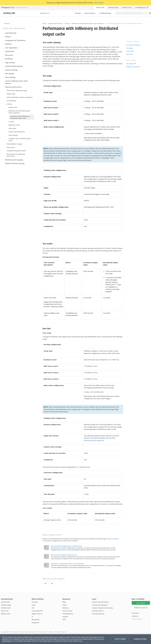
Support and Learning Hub (100, 602)
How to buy (135, 613)
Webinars (66, 608)
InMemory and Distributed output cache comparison (88, 23)
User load (129, 54)
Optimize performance (55, 23)
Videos (65, 605)
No (52, 583)
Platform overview (133, 67)
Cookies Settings (140, 639)
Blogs (64, 602)
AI (32, 617)
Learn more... (99, 3)
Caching (67, 23)
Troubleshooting (105, 13)
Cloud (34, 605)
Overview (35, 602)
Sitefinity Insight (113, 7)
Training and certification (100, 605)
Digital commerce (37, 614)
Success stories (67, 611)
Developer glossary (98, 614)
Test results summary (133, 45)
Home (44, 23)
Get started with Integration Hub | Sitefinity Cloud (66, 546)
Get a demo (131, 64)
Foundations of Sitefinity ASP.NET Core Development (67, 564)
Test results (130, 51)
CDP (33, 608)
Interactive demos (98, 611)
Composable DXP (37, 611)
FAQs (64, 620)
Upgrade (65, 617)
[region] (75, 639)
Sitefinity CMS (100, 7)
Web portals (36, 620)
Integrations (36, 623)
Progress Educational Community (102, 608)
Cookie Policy (6, 641)
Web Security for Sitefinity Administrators (64, 555)
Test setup (130, 48)
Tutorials (78, 13)
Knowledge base (142, 7)
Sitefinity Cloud (127, 7)
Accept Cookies (120, 639)
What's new (5, 611)
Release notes (6, 614)
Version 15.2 (46, 13)
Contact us (135, 616)
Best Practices (90, 13)
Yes (45, 583)
